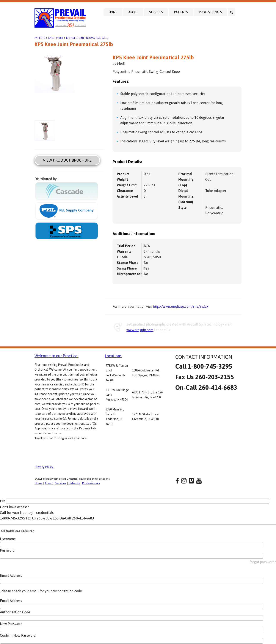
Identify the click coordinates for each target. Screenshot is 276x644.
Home (113, 12)
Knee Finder (56, 38)
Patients (181, 12)
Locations (113, 356)
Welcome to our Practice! (56, 356)
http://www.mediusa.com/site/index (181, 306)
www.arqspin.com (140, 330)
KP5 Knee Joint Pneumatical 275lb (87, 38)
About (133, 12)
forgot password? (263, 562)
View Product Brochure (67, 160)
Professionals (210, 12)
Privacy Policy (44, 467)
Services (156, 12)
